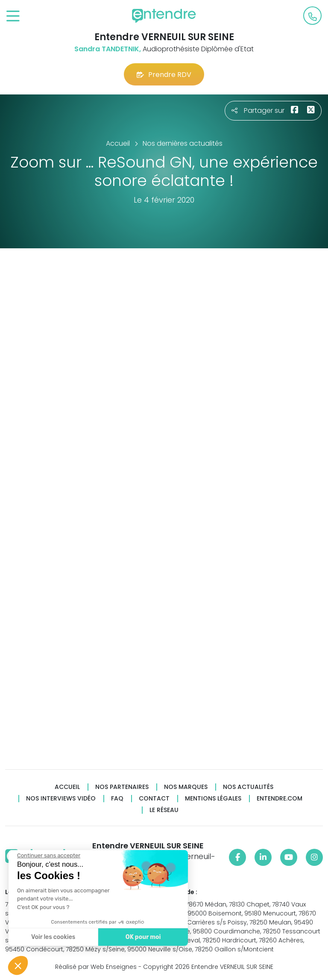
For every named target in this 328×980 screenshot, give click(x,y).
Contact (154, 799)
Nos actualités (248, 787)
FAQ (117, 799)
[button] (18, 965)
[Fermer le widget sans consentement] (48, 856)
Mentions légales (213, 799)
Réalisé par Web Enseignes (96, 967)
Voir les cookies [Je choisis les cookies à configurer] (53, 937)
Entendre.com (280, 799)
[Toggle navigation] (13, 16)
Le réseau (164, 810)
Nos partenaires (122, 787)
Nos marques (186, 787)
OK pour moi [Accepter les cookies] (143, 937)
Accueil (67, 787)
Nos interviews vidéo (61, 799)
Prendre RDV (164, 75)
